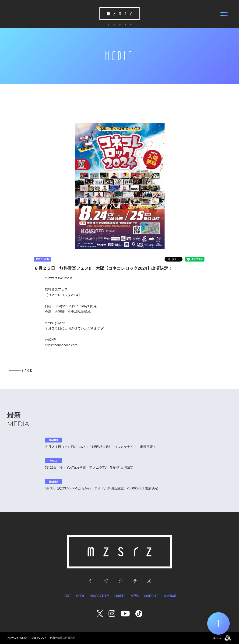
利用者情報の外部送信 (63, 637)
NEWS (135, 596)
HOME (66, 596)
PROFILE (120, 596)
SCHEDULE (151, 596)
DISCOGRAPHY (99, 596)
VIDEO (80, 596)
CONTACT (170, 596)
